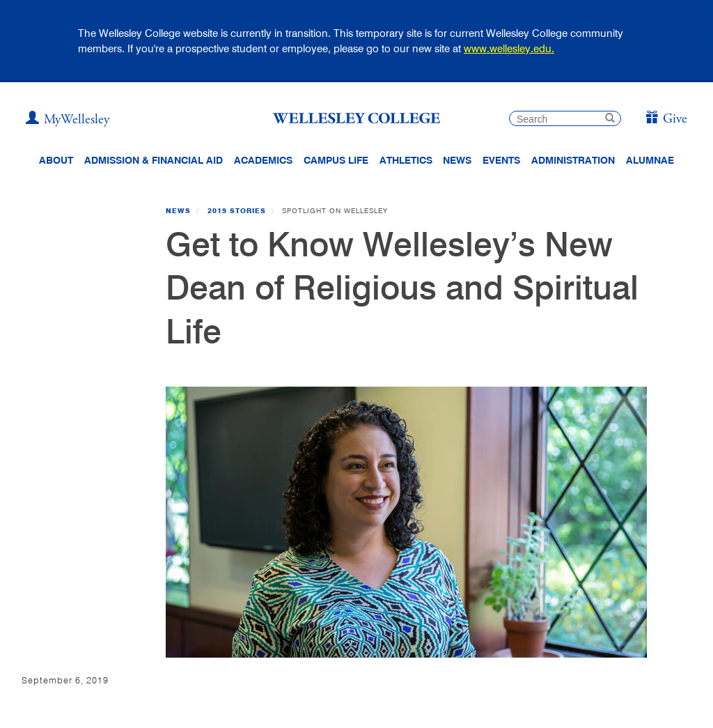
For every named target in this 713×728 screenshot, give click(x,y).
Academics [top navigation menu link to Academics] (263, 160)
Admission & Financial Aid (154, 160)
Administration (573, 160)
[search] (565, 118)
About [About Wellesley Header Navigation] (56, 160)
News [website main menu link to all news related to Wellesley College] (457, 160)
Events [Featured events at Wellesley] (501, 160)
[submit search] (610, 119)
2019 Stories (237, 210)
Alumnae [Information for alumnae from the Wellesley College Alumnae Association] (650, 160)
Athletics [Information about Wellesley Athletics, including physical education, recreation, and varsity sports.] (406, 160)
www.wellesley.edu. (509, 48)
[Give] (666, 119)
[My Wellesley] (68, 120)
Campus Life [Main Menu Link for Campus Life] (336, 160)
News (178, 210)
